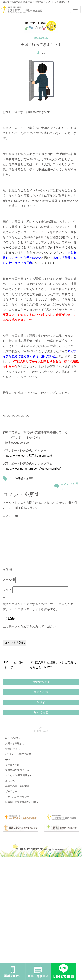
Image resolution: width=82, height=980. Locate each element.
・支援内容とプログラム (16, 770)
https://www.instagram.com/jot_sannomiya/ (32, 469)
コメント (10, 516)
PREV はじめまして (14, 665)
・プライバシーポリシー (16, 797)
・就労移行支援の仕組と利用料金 (21, 802)
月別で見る (41, 712)
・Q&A (6, 759)
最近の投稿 (41, 692)
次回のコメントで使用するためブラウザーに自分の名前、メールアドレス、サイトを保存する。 (38, 607)
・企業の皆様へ (11, 749)
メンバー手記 (16, 478)
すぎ (43, 53)
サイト (7, 589)
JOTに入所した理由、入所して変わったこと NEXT (53, 665)
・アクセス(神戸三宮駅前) (17, 775)
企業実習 (29, 478)
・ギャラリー (10, 791)
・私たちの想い (11, 738)
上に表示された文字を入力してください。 (31, 626)
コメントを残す (70, 486)
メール (9, 580)
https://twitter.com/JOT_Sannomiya (28, 456)
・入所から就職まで (14, 743)
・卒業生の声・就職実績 (16, 786)
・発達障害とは (11, 765)
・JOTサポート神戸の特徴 (17, 754)
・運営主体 (9, 781)
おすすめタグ (41, 682)
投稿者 (41, 702)
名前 (7, 570)
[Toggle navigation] (75, 9)
